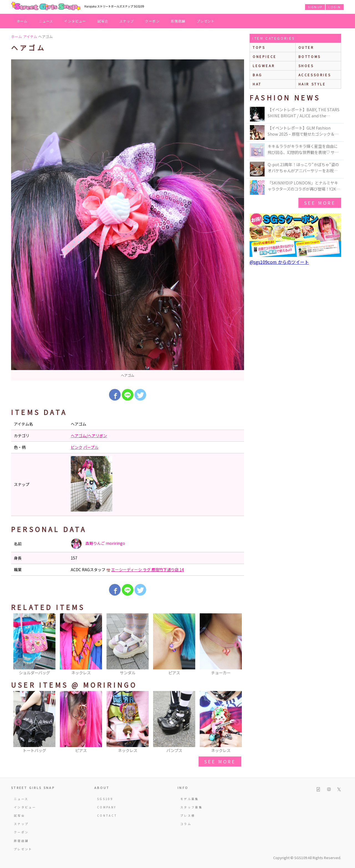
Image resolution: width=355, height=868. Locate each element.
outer (306, 47)
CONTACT (107, 815)
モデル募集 (190, 799)
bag (258, 75)
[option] (128, 220)
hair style (312, 84)
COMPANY (107, 807)
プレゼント (206, 21)
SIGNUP (315, 7)
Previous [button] (18, 645)
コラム (186, 824)
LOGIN (335, 7)
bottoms (310, 56)
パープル (91, 447)
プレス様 (188, 815)
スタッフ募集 (191, 807)
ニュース (46, 21)
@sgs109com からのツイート (279, 262)
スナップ (127, 21)
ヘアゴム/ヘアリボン (89, 436)
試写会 (103, 21)
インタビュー (75, 21)
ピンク (77, 447)
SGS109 (105, 799)
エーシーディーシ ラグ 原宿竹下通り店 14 (148, 570)
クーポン (152, 21)
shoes (306, 66)
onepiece (265, 56)
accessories (315, 75)
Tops (259, 47)
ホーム (22, 21)
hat (257, 84)
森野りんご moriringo (98, 544)
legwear (264, 66)
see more (220, 761)
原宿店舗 (178, 21)
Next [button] (237, 645)
